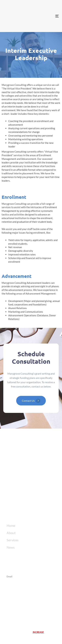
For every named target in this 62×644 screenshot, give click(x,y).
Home (11, 525)
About (11, 533)
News (11, 547)
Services (13, 540)
